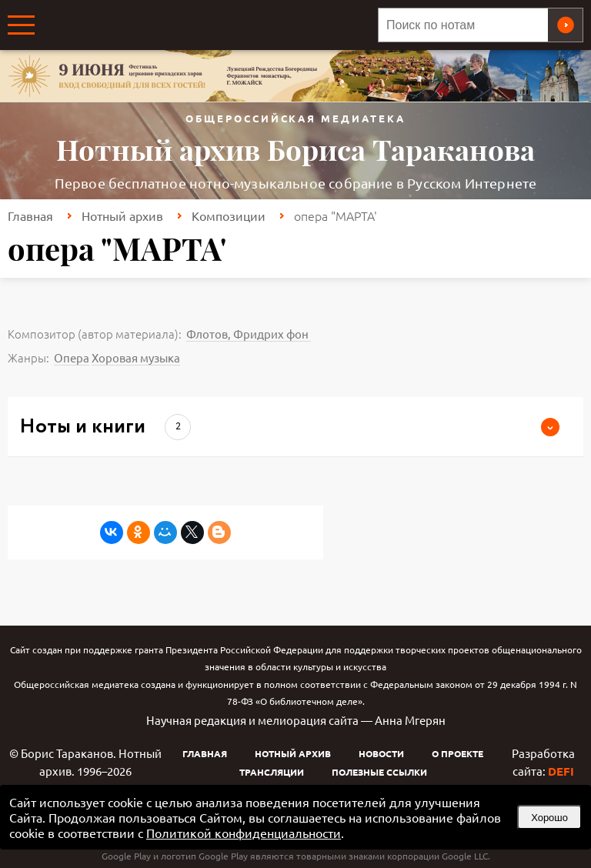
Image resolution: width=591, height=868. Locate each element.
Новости (381, 753)
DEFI (561, 771)
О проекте (457, 753)
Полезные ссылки (379, 772)
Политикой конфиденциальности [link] (244, 833)
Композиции (229, 215)
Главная (30, 215)
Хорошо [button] (549, 818)
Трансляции (272, 772)
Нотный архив (122, 215)
